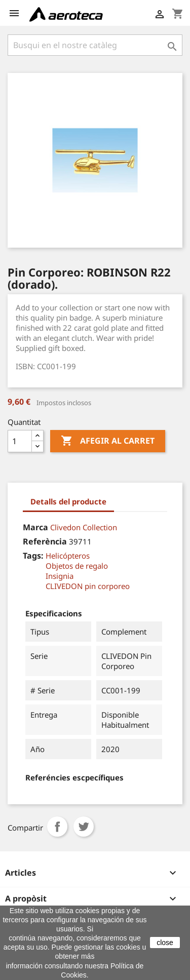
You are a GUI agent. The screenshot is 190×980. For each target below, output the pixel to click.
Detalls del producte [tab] (68, 501)
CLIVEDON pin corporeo (88, 586)
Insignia (60, 576)
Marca (35, 527)
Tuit (84, 827)
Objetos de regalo (77, 566)
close (165, 943)
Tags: (33, 556)
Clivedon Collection (84, 527)
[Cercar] (95, 45)
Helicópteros (68, 556)
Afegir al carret (108, 441)
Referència (45, 541)
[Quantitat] (20, 441)
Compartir (57, 827)
